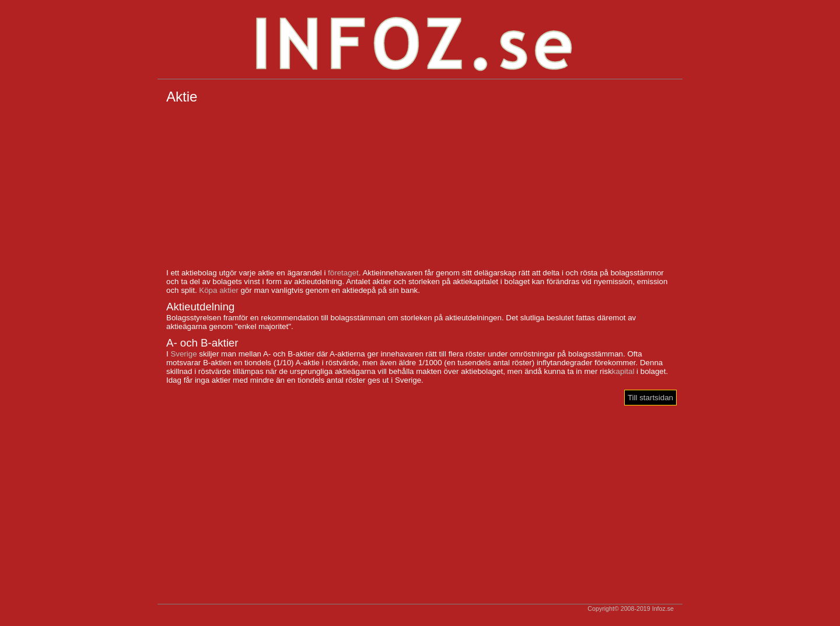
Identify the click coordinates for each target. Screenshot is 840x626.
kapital (623, 371)
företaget (343, 273)
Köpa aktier (218, 290)
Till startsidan (650, 398)
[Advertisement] (420, 187)
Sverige (183, 354)
